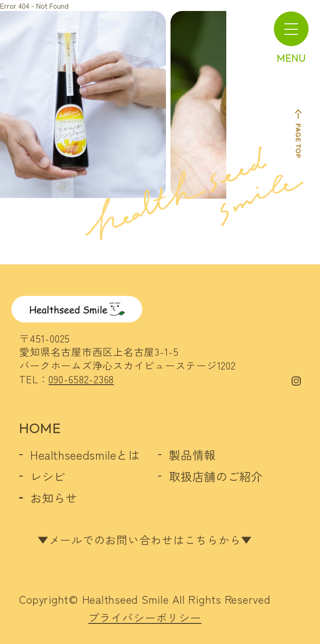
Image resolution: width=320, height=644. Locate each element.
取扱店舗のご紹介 (216, 476)
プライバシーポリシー (145, 617)
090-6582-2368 (81, 379)
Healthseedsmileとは (85, 455)
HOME (40, 428)
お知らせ (54, 498)
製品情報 (192, 455)
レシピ (48, 476)
